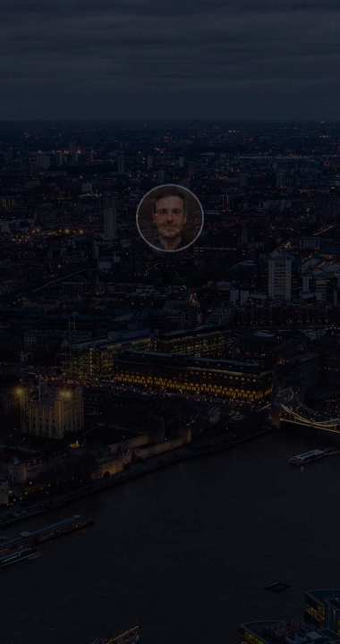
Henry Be (61, 625)
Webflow (145, 625)
